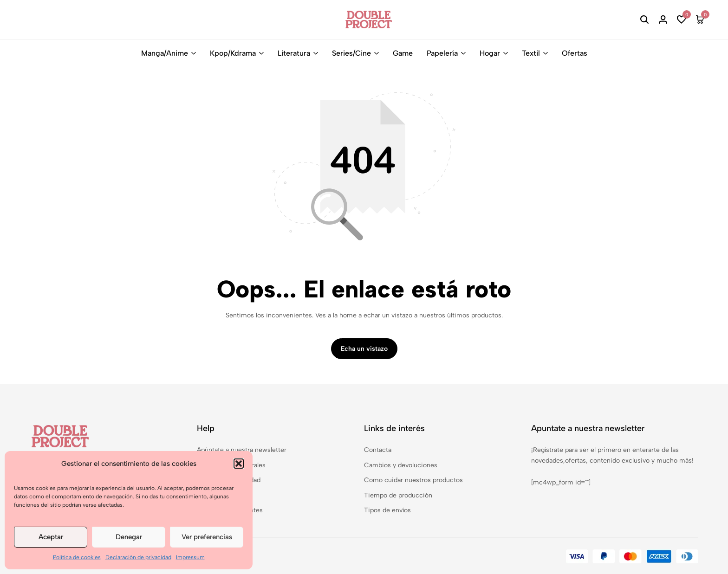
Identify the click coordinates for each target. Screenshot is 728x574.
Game (403, 53)
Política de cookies (77, 557)
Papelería (442, 53)
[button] (239, 464)
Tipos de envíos (387, 510)
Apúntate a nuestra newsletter (242, 450)
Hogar (490, 53)
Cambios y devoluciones (401, 465)
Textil (531, 53)
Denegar (129, 537)
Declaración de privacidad (138, 557)
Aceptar (51, 537)
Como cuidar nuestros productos (413, 480)
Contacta (378, 450)
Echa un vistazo (364, 349)
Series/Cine (351, 53)
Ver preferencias (207, 537)
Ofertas (575, 53)
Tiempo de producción (398, 495)
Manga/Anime (165, 53)
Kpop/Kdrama (233, 53)
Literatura (294, 53)
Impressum (190, 557)
